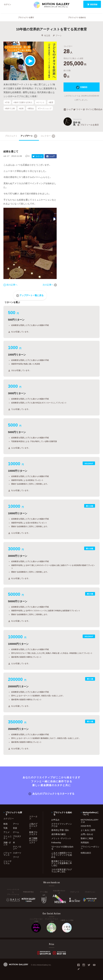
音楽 (15, 828)
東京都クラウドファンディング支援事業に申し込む (62, 863)
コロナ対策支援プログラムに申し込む (62, 870)
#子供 (7, 102)
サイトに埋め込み (91, 110)
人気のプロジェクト (33, 826)
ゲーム (16, 832)
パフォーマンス (8, 854)
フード (16, 857)
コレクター (48, 136)
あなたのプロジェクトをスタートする (52, 793)
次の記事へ (50, 285)
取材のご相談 (87, 838)
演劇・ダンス (7, 843)
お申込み (55, 820)
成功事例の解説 (59, 834)
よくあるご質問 (88, 830)
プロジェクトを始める (77, 17)
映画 (6, 824)
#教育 (51, 102)
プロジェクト (11, 136)
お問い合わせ (87, 834)
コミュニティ (8, 837)
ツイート (78, 110)
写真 (6, 828)
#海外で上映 (10, 108)
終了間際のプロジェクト (33, 840)
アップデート (29, 136)
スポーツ (17, 853)
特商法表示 (86, 853)
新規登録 (92, 4)
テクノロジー (17, 848)
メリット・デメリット (61, 838)
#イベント (40, 102)
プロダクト (17, 837)
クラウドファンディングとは (62, 825)
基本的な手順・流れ (60, 830)
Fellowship (56, 842)
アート (57, 35)
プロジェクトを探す (26, 17)
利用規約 (85, 842)
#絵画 (21, 108)
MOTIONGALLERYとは (90, 821)
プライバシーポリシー (90, 848)
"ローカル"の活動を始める (62, 848)
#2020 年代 (86, 826)
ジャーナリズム (8, 862)
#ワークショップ (45, 108)
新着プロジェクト (33, 833)
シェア (68, 110)
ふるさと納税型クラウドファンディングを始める (62, 855)
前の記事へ (10, 285)
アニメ (7, 832)
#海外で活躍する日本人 (23, 102)
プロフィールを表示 (88, 125)
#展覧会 (31, 108)
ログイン (7, 4)
